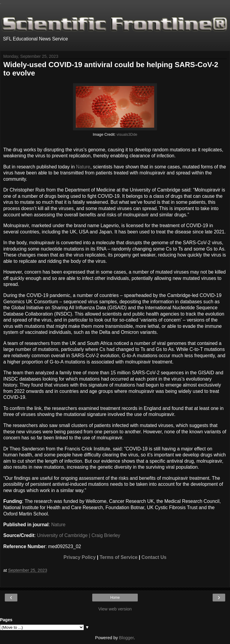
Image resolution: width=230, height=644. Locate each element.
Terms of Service (119, 557)
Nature (83, 167)
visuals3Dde (127, 135)
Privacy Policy (80, 557)
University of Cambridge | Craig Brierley (79, 535)
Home (115, 598)
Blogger (127, 638)
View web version (115, 609)
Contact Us (154, 557)
